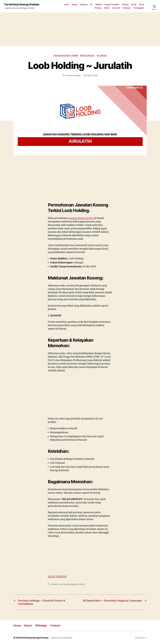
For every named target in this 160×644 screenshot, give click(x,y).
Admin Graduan (74, 75)
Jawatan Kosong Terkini (66, 56)
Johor (66, 5)
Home (17, 625)
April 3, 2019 (92, 75)
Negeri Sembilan (112, 5)
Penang (98, 8)
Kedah (75, 5)
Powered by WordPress (62, 638)
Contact (55, 625)
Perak (134, 5)
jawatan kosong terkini (81, 218)
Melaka (99, 5)
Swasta (82, 584)
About (28, 625)
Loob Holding (64, 584)
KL (92, 5)
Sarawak (116, 8)
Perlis (142, 5)
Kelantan (84, 5)
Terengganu (139, 8)
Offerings (41, 625)
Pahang (125, 5)
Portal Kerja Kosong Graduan (22, 4)
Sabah (107, 8)
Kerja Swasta (87, 56)
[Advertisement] (80, 29)
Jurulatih (54, 584)
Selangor (127, 8)
